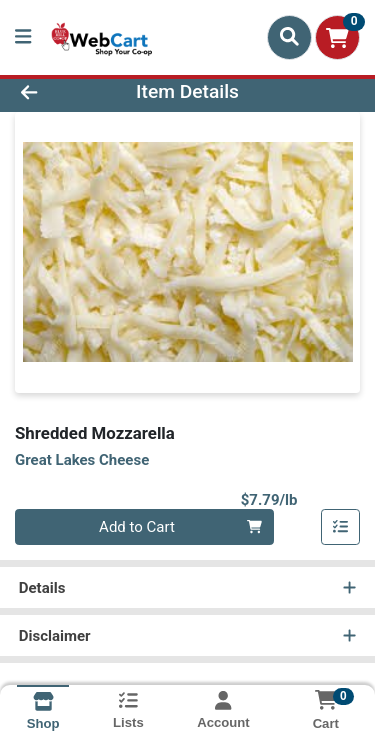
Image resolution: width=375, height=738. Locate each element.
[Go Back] (58, 92)
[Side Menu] (23, 37)
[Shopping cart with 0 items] (337, 37)
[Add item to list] (341, 527)
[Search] (289, 37)
